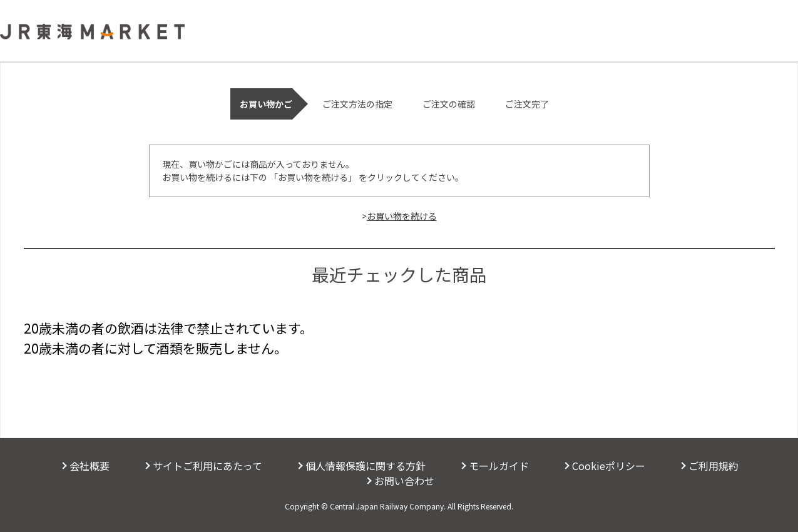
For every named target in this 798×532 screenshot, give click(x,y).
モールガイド (499, 466)
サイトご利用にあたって (207, 466)
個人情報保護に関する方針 (366, 466)
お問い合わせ (404, 481)
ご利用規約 (714, 466)
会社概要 (90, 466)
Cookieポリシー (609, 466)
